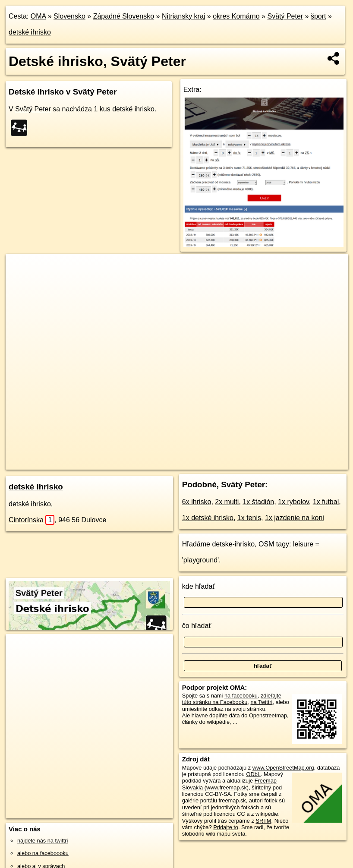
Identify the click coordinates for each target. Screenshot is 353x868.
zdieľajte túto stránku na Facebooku (232, 699)
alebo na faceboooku (43, 853)
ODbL (253, 774)
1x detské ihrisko (208, 518)
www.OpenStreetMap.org (283, 768)
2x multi (227, 502)
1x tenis (249, 518)
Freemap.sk (215, 463)
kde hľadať (199, 586)
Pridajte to (226, 827)
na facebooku (241, 696)
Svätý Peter (285, 16)
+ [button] (20, 268)
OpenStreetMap (170, 463)
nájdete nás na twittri (43, 841)
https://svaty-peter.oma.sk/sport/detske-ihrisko (295, 463)
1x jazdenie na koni (295, 518)
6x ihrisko (197, 502)
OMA (38, 16)
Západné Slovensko (124, 16)
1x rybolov (293, 502)
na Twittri (261, 702)
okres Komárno (236, 16)
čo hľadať (197, 626)
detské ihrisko (30, 32)
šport (318, 16)
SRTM (263, 821)
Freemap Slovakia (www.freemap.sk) (229, 784)
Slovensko (69, 16)
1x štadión (258, 502)
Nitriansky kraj (183, 16)
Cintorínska (32, 520)
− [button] (20, 282)
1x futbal (326, 502)
